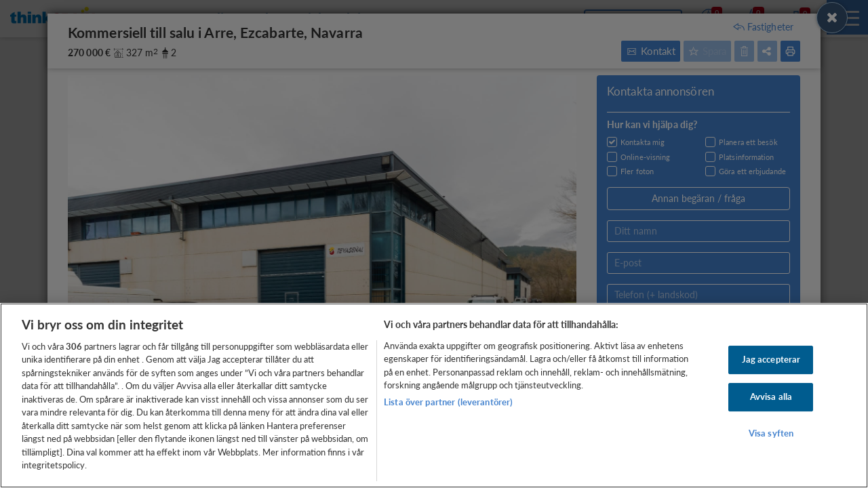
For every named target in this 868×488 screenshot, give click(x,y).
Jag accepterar (771, 360)
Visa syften (771, 433)
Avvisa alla (771, 396)
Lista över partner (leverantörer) (448, 402)
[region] (434, 395)
